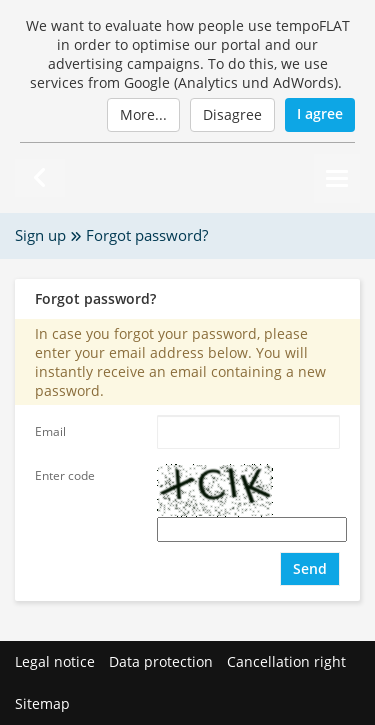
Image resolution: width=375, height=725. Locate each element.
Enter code (65, 475)
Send (310, 568)
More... (143, 114)
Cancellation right (286, 661)
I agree (320, 113)
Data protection (161, 661)
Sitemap (42, 703)
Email (50, 431)
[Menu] (337, 178)
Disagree (232, 114)
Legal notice (55, 661)
